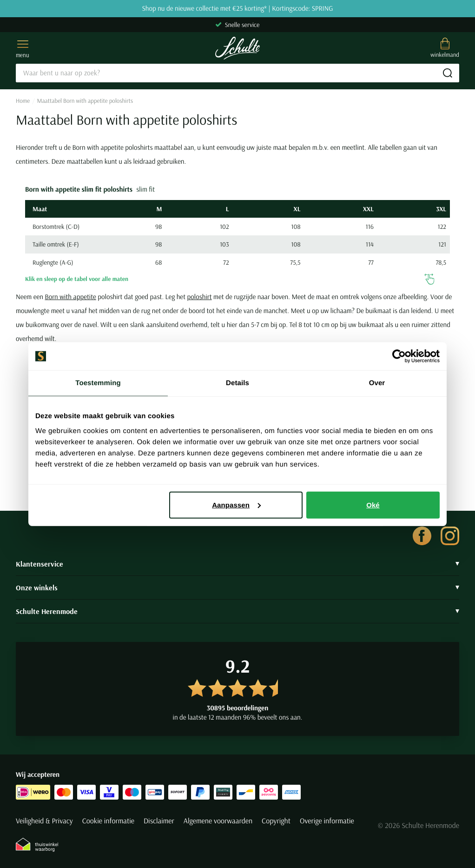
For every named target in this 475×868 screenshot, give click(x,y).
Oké (373, 504)
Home (23, 101)
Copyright (276, 821)
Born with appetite (71, 297)
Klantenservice (237, 564)
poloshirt (200, 297)
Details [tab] (237, 383)
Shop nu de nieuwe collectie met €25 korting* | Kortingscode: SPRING (237, 9)
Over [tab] (377, 383)
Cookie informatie (108, 821)
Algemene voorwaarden (218, 821)
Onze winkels (237, 588)
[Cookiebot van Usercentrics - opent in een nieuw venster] (399, 356)
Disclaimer (159, 821)
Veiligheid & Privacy (44, 821)
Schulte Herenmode (237, 611)
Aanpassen (236, 504)
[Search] (237, 73)
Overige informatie (327, 821)
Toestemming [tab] (98, 383)
